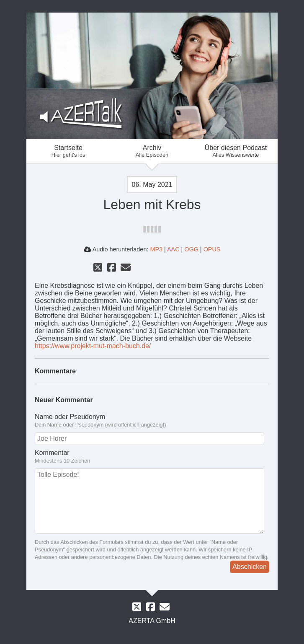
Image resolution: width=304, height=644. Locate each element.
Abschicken (250, 567)
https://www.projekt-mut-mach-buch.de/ (93, 346)
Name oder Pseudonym (152, 421)
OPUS (212, 249)
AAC (173, 249)
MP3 (156, 249)
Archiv (152, 151)
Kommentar (152, 457)
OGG (191, 249)
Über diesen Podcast (236, 151)
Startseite (68, 151)
